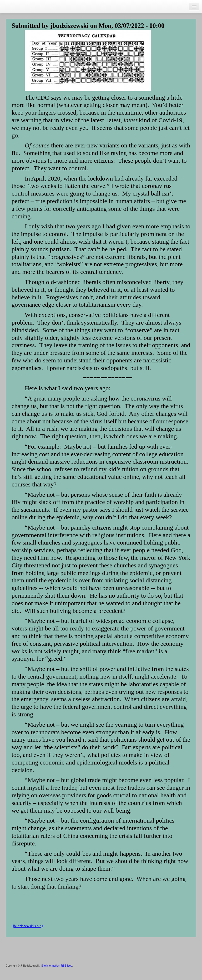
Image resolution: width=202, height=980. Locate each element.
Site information (50, 966)
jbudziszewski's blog (28, 926)
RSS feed (67, 966)
